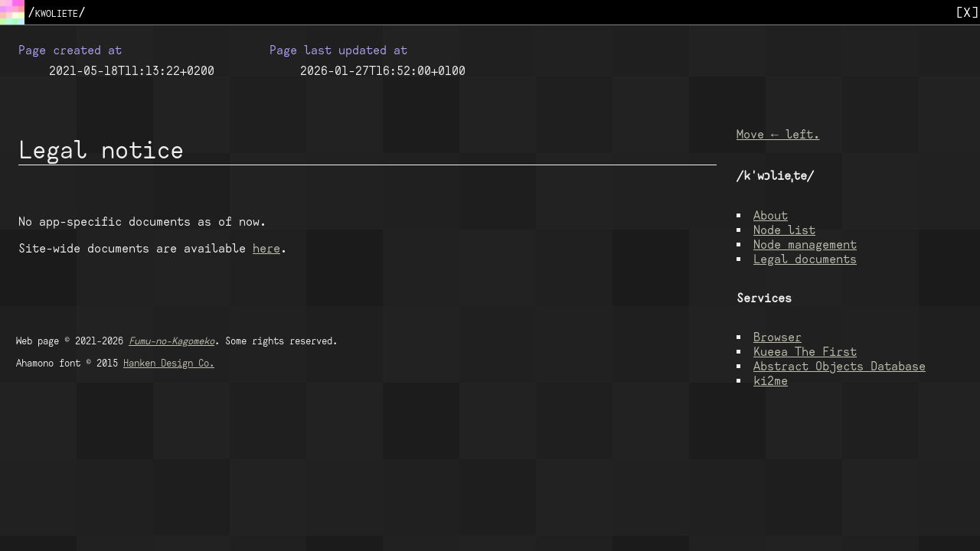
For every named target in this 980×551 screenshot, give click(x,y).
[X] (967, 12)
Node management (805, 246)
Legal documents (805, 261)
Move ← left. (778, 136)
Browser (777, 339)
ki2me (771, 382)
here (266, 248)
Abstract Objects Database (840, 368)
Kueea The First (805, 353)
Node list (784, 231)
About (771, 217)
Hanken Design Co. (169, 363)
